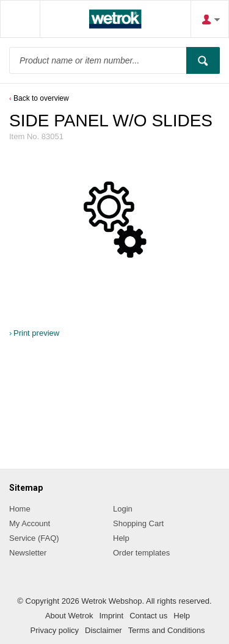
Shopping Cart (138, 523)
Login (123, 509)
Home (20, 509)
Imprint (111, 616)
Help (121, 538)
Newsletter (28, 553)
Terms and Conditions (167, 630)
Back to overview (41, 98)
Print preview (36, 333)
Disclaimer (104, 630)
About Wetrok (69, 616)
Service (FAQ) (34, 538)
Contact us (148, 616)
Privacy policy (55, 630)
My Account (30, 523)
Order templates (141, 553)
